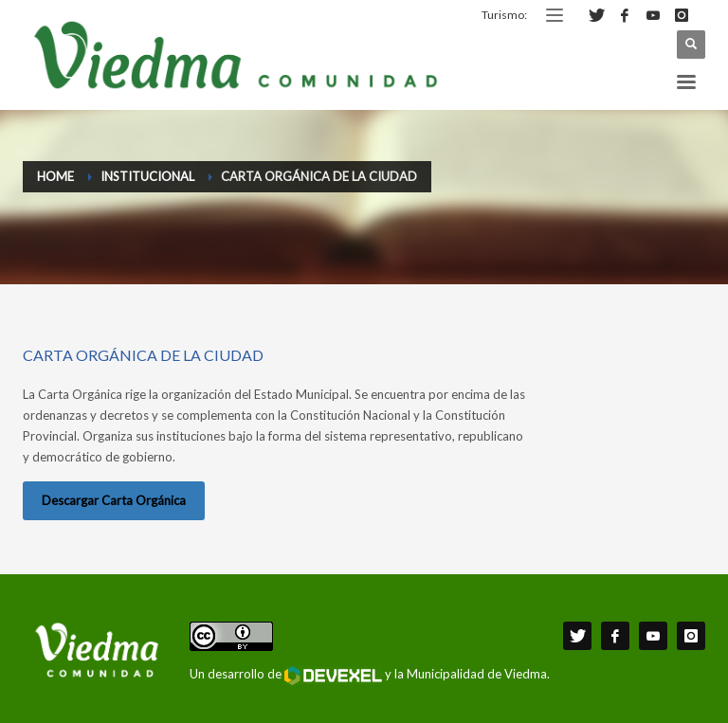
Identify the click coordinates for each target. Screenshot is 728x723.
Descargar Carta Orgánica (114, 500)
